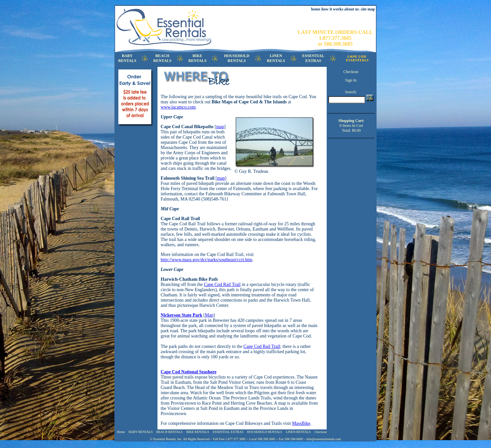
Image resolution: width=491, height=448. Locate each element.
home (316, 9)
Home (121, 432)
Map (209, 315)
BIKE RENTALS (198, 432)
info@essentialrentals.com (324, 439)
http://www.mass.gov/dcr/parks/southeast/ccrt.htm (207, 260)
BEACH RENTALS (170, 432)
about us (352, 9)
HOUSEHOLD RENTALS (265, 432)
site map (368, 9)
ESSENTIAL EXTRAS (228, 432)
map (220, 127)
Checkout (351, 72)
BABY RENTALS (141, 432)
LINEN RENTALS (298, 432)
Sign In (351, 80)
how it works (333, 9)
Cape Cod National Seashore (189, 372)
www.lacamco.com (178, 107)
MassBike (301, 423)
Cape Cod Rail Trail (222, 284)
